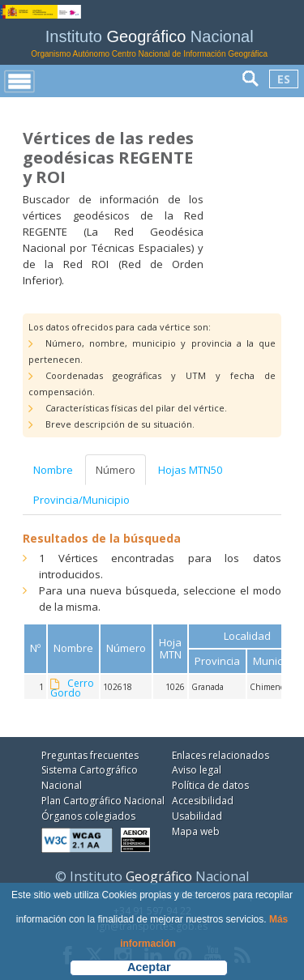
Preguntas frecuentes (90, 755)
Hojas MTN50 (190, 470)
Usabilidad (197, 816)
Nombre (53, 470)
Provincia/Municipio (81, 500)
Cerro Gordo (72, 688)
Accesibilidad (203, 801)
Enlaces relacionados (221, 755)
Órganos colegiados (88, 816)
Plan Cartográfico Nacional (103, 801)
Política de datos (210, 785)
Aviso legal (197, 770)
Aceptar (149, 967)
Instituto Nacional (149, 43)
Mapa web (196, 831)
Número (116, 470)
